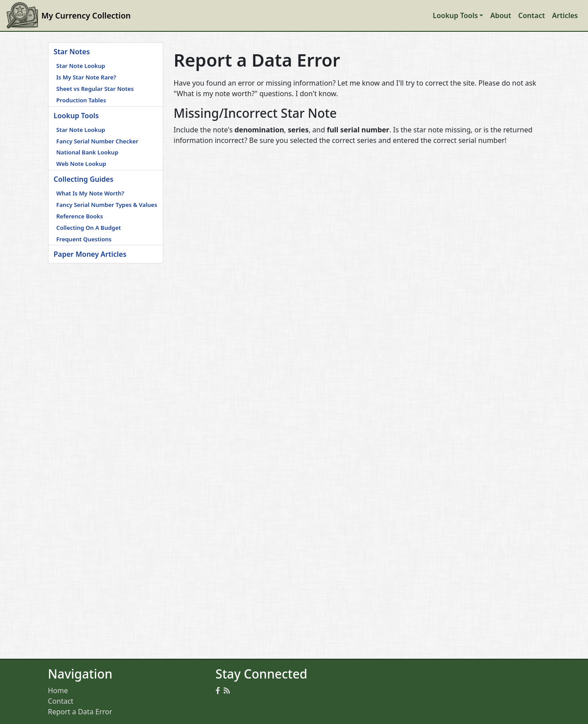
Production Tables (81, 100)
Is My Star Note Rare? (86, 77)
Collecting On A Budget (89, 228)
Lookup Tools (76, 116)
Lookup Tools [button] (455, 15)
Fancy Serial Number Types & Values (107, 205)
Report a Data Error (80, 712)
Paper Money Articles (90, 254)
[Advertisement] (106, 396)
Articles (565, 15)
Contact (532, 15)
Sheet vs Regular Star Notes (95, 89)
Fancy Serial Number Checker (97, 141)
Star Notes (72, 52)
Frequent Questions (84, 239)
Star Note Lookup (81, 66)
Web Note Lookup (81, 164)
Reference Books (80, 216)
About (500, 15)
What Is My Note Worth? (90, 193)
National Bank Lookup (88, 152)
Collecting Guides (84, 179)
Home (58, 690)
